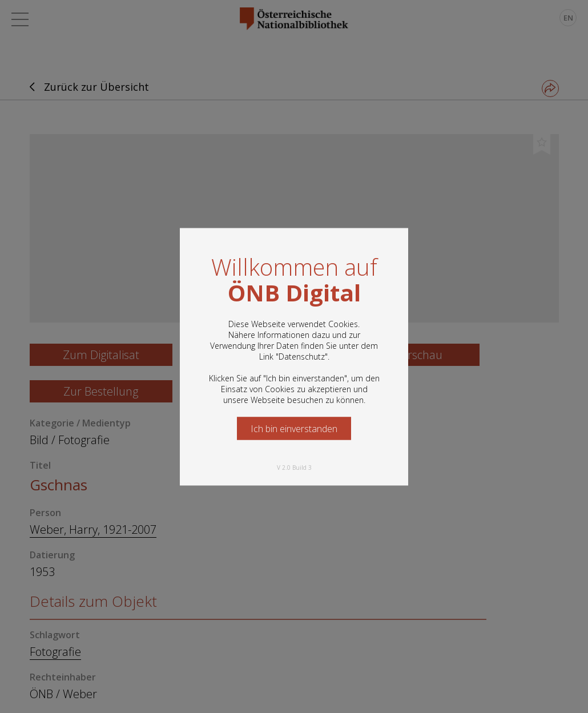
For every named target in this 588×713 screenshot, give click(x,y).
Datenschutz (302, 356)
